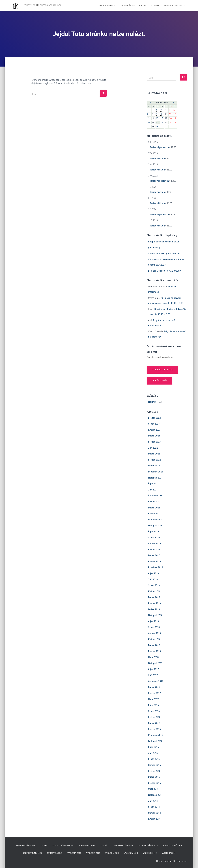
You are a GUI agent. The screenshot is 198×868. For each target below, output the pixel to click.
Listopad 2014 (155, 795)
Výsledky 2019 (150, 853)
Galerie (143, 5)
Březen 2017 (154, 693)
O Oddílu (155, 5)
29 (157, 127)
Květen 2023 (154, 430)
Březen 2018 (154, 651)
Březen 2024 (154, 418)
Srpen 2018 (154, 627)
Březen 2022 (154, 460)
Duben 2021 (154, 508)
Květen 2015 (154, 771)
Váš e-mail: (152, 352)
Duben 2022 (154, 454)
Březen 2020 (154, 562)
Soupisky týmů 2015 (148, 846)
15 (157, 118)
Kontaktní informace (174, 5)
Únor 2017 (153, 699)
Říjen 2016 (153, 705)
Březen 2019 (154, 603)
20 (148, 123)
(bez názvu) (154, 248)
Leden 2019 (154, 609)
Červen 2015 (154, 765)
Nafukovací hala (87, 846)
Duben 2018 (154, 645)
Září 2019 (153, 579)
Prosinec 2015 (156, 735)
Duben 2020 (154, 555)
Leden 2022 (154, 466)
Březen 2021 (154, 514)
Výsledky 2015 (74, 853)
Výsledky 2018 (131, 853)
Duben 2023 (154, 436)
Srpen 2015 (154, 759)
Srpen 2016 (154, 711)
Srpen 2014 (154, 807)
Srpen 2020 (154, 538)
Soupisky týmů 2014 (124, 846)
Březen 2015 (154, 783)
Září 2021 (153, 490)
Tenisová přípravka (159, 147)
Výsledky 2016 (93, 853)
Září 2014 (153, 801)
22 (157, 123)
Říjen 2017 (153, 669)
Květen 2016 (154, 717)
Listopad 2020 (155, 526)
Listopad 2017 (155, 663)
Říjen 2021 (153, 484)
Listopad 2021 (155, 478)
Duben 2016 (154, 723)
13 (148, 118)
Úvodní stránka (107, 5)
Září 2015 (153, 753)
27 (148, 127)
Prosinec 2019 (156, 567)
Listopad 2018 (155, 615)
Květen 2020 (154, 550)
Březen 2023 (154, 442)
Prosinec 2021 (156, 472)
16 (162, 118)
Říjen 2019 (153, 573)
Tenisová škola (127, 5)
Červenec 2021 (156, 496)
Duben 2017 (154, 687)
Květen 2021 (154, 502)
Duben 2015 (154, 777)
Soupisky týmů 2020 (32, 853)
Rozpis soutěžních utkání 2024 (164, 242)
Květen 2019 (154, 591)
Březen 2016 (154, 729)
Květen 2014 (154, 819)
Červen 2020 (154, 544)
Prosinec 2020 (156, 520)
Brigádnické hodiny (26, 846)
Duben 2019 (154, 597)
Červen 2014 (154, 813)
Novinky (152, 402)
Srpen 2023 (154, 424)
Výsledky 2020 (169, 853)
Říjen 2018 (153, 621)
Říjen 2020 (153, 532)
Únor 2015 (153, 789)
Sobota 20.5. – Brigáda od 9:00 (164, 254)
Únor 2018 (153, 657)
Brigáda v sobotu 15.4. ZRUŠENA (165, 271)
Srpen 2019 (154, 585)
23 (162, 123)
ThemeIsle (182, 861)
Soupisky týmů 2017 (172, 846)
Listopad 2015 (155, 741)
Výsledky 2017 (112, 853)
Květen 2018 (154, 639)
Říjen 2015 (153, 747)
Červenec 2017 (156, 681)
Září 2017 (153, 675)
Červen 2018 (154, 633)
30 (162, 127)
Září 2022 (153, 448)
